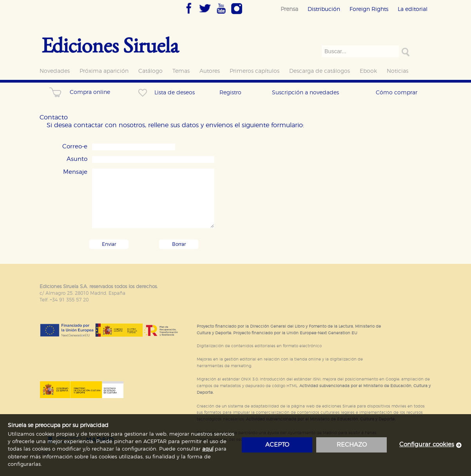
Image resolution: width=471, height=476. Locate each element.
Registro (230, 93)
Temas (181, 71)
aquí (208, 449)
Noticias (398, 71)
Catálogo (150, 71)
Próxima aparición (104, 71)
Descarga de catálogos (320, 71)
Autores (210, 71)
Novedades (55, 71)
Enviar (109, 244)
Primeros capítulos (255, 71)
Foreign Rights (369, 9)
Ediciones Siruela (110, 45)
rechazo (352, 445)
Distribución (324, 9)
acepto (277, 445)
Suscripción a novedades (305, 93)
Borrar (179, 244)
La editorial (413, 9)
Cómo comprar (397, 93)
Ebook (368, 71)
